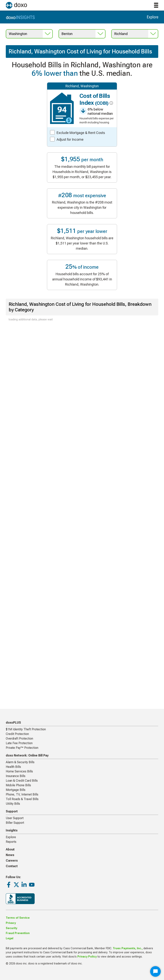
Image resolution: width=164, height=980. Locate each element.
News (10, 855)
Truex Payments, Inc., (128, 948)
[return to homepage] (16, 5)
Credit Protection (17, 734)
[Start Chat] (155, 971)
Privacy (11, 923)
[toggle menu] (156, 5)
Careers (12, 861)
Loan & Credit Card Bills (22, 781)
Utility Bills (13, 804)
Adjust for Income (70, 139)
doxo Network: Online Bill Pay (27, 755)
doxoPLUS (13, 723)
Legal (10, 938)
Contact (12, 866)
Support (12, 811)
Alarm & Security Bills (20, 762)
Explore (11, 837)
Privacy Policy (87, 957)
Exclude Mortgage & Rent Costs (81, 133)
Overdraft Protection (19, 739)
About (10, 849)
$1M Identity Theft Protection (26, 729)
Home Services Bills (19, 771)
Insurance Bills (16, 776)
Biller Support (15, 823)
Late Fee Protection (19, 743)
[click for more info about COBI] (111, 103)
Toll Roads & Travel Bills (22, 799)
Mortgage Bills (16, 790)
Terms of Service (18, 918)
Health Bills (13, 767)
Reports (11, 842)
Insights (12, 830)
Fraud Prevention (18, 933)
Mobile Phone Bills (18, 785)
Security (11, 928)
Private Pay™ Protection (22, 748)
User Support (15, 818)
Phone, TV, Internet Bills (22, 794)
